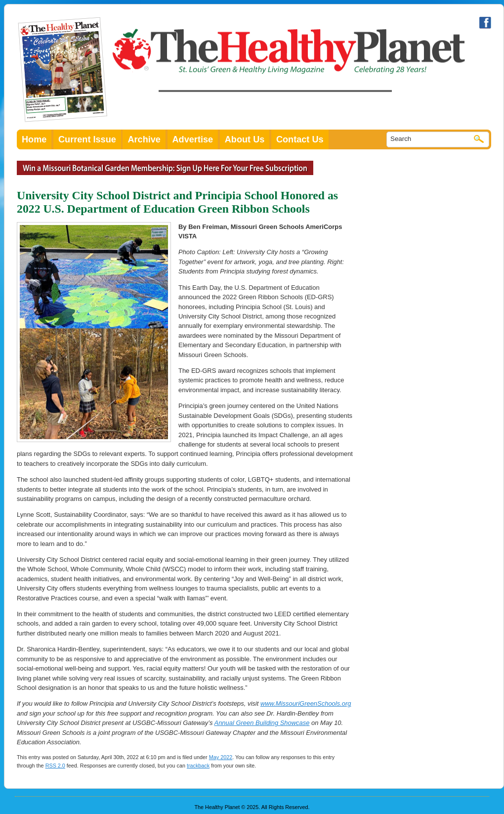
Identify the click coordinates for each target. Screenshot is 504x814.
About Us (245, 139)
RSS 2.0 (55, 766)
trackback (198, 766)
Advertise (193, 139)
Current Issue (87, 139)
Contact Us (300, 139)
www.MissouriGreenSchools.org (306, 703)
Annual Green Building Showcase (262, 723)
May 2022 (221, 757)
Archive (144, 139)
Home (34, 139)
